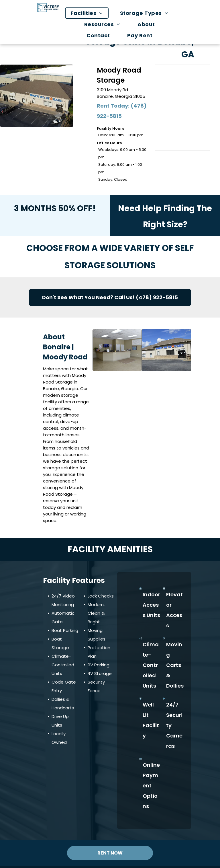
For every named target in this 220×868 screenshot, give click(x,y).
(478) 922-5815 (157, 297)
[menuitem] (90, 13)
